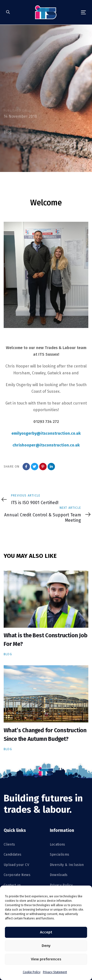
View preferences (46, 959)
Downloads (59, 875)
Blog (8, 132)
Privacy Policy (61, 885)
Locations (58, 844)
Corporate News (17, 875)
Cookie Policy (32, 972)
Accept (46, 932)
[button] (8, 12)
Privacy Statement (55, 972)
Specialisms (60, 855)
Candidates (13, 855)
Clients (9, 844)
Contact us (12, 885)
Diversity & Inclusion (67, 865)
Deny (46, 946)
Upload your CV (16, 865)
